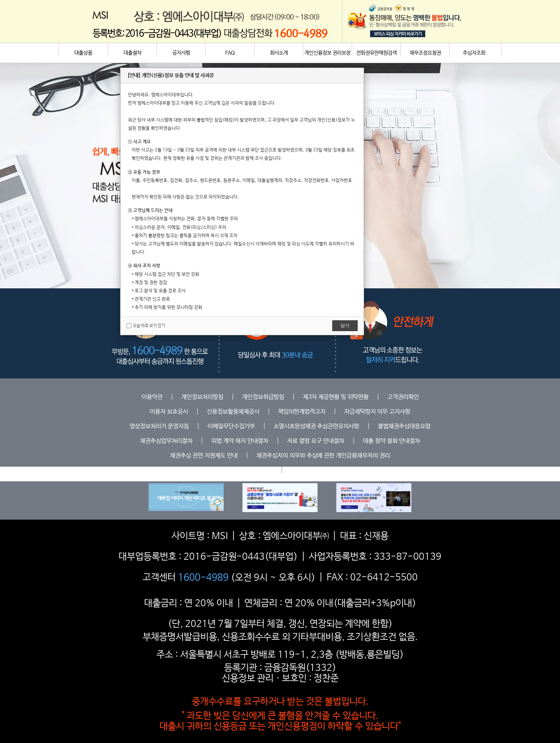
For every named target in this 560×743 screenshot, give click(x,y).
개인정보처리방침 (202, 397)
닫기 (345, 326)
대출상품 (83, 53)
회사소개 (279, 53)
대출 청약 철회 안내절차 (391, 441)
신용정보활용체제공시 (233, 412)
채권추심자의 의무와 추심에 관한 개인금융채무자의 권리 (323, 456)
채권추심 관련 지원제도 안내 (204, 456)
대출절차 (132, 53)
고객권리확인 (403, 397)
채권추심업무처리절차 (166, 441)
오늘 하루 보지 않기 (146, 326)
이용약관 (152, 397)
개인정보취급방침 (263, 397)
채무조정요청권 (425, 53)
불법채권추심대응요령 (404, 426)
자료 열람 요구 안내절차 (316, 441)
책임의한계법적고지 (302, 412)
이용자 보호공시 (169, 412)
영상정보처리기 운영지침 (159, 426)
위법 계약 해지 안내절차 (240, 441)
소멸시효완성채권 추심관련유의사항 (316, 426)
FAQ (230, 53)
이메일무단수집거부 (231, 426)
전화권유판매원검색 (376, 53)
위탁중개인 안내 (310, 470)
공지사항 (181, 53)
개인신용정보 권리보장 (327, 53)
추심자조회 (474, 53)
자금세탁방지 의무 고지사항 (377, 412)
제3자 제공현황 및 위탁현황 (336, 397)
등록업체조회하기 (251, 470)
